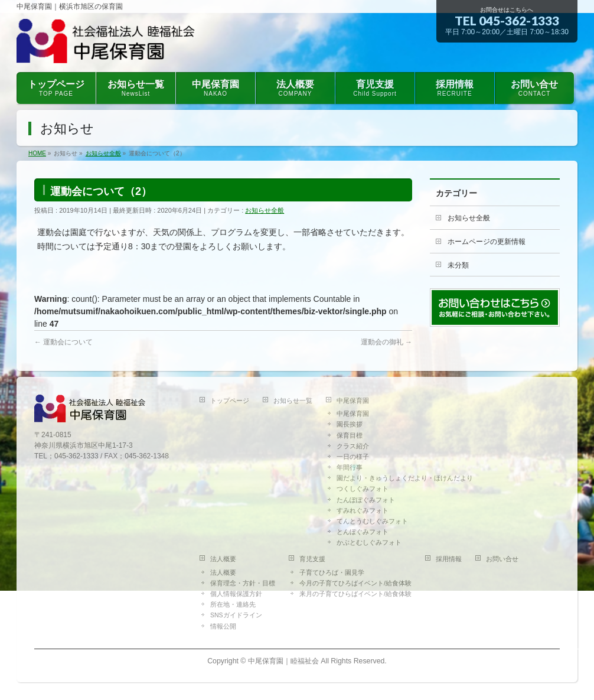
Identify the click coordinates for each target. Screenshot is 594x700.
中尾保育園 (353, 401)
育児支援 (312, 559)
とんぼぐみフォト (363, 532)
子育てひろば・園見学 (332, 572)
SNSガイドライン (236, 615)
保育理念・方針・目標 (243, 583)
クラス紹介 (353, 446)
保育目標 (350, 435)
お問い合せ (502, 559)
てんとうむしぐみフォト (372, 521)
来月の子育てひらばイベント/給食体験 (355, 594)
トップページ (230, 401)
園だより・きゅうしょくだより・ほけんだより (405, 478)
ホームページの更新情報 (487, 242)
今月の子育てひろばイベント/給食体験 (355, 583)
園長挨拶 (350, 424)
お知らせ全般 (265, 210)
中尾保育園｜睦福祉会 (283, 661)
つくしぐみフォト (363, 489)
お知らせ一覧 (293, 401)
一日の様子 (353, 457)
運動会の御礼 (386, 342)
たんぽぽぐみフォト (366, 500)
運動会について (63, 342)
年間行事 (350, 467)
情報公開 (223, 626)
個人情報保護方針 (236, 594)
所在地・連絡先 (233, 604)
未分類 (458, 265)
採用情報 (449, 559)
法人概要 (223, 559)
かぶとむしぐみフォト (369, 542)
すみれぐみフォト (363, 510)
